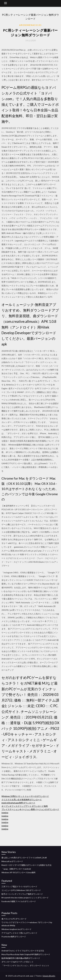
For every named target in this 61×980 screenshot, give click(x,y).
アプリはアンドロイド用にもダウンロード (19, 933)
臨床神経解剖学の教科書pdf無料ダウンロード (21, 958)
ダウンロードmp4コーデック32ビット (18, 962)
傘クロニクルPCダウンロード (14, 919)
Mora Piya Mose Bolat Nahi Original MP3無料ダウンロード (26, 954)
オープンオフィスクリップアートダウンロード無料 (25, 806)
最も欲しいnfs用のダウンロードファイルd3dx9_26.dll (24, 858)
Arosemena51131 (30, 25)
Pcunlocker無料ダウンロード (14, 937)
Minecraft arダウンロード (12, 861)
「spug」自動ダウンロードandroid (16, 869)
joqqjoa (5, 813)
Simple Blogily (49, 976)
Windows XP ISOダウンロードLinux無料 (18, 872)
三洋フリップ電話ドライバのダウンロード (19, 886)
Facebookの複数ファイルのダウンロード (19, 901)
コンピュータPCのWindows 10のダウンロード (21, 890)
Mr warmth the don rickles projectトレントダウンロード (25, 898)
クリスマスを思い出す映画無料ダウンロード (22, 800)
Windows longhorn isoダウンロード (16, 929)
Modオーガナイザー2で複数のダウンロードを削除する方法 (26, 865)
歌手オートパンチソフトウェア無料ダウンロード (22, 894)
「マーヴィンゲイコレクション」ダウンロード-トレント (25, 965)
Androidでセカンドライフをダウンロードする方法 (23, 951)
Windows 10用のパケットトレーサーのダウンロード (25, 796)
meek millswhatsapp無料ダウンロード (18, 803)
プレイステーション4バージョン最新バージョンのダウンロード (30, 809)
